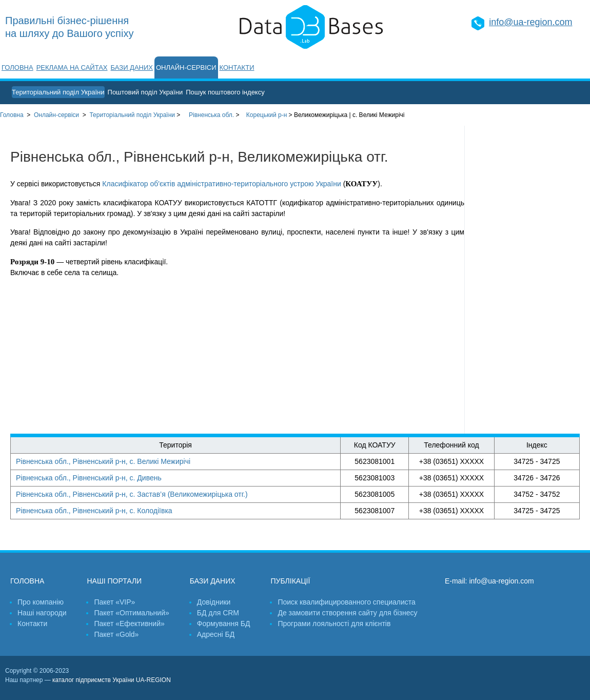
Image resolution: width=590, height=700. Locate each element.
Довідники (214, 602)
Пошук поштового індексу (225, 92)
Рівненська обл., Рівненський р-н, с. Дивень (89, 478)
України (132, 115)
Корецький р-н (267, 115)
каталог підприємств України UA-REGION (112, 680)
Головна (17, 67)
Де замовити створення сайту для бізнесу (347, 613)
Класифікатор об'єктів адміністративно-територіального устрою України (221, 184)
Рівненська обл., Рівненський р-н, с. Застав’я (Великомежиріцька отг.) (132, 494)
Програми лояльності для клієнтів (334, 624)
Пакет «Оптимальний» (131, 613)
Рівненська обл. (211, 115)
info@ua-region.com (530, 22)
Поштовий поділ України (145, 92)
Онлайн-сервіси (186, 67)
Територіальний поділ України (58, 92)
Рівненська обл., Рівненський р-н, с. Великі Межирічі (103, 461)
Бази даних (132, 67)
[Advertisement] (527, 280)
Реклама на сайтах (72, 67)
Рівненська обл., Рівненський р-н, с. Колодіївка (94, 511)
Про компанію (41, 602)
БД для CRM (218, 613)
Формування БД (224, 624)
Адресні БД (216, 634)
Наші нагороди (42, 613)
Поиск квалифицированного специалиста (346, 602)
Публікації (290, 581)
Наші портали (114, 581)
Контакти (237, 67)
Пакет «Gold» (116, 634)
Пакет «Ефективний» (129, 624)
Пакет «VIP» (114, 602)
